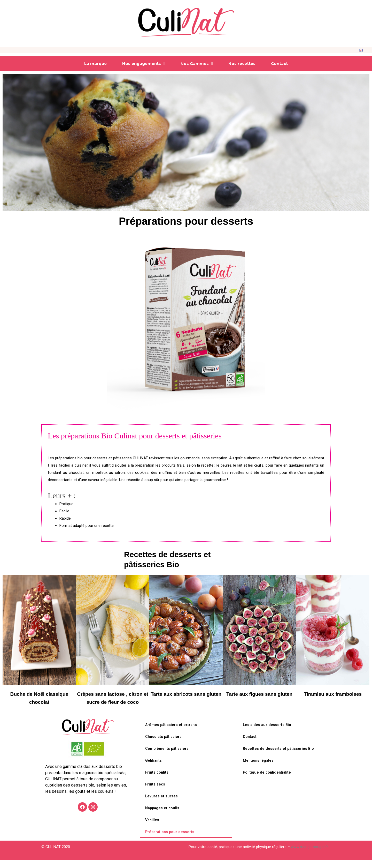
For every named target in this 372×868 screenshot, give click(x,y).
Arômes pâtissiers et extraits (172, 733)
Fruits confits (157, 781)
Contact (279, 63)
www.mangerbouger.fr (309, 855)
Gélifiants (154, 769)
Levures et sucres (162, 804)
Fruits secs (155, 792)
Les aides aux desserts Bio (268, 733)
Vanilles (153, 828)
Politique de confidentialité (268, 781)
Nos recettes (242, 63)
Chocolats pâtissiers (164, 745)
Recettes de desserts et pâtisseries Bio (279, 757)
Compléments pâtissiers (167, 757)
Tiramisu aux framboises (333, 694)
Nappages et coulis (163, 816)
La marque (95, 63)
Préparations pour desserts (171, 840)
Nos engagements (144, 64)
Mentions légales (259, 769)
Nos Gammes (197, 64)
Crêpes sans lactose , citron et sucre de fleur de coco (113, 702)
